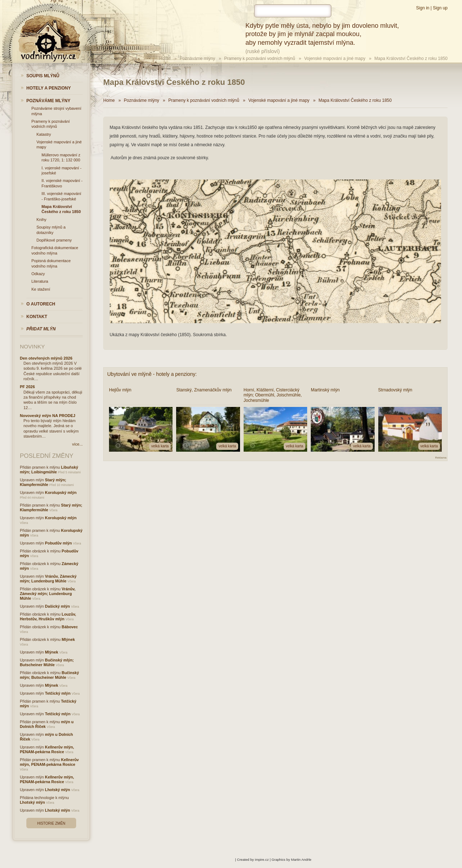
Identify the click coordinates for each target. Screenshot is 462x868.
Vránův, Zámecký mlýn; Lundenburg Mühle (48, 579)
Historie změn (51, 823)
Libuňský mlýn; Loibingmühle (49, 470)
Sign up (440, 8)
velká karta (160, 446)
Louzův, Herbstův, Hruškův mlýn (48, 617)
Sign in (423, 8)
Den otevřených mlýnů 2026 (46, 358)
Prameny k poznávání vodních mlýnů (260, 58)
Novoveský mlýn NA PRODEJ (48, 416)
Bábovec (70, 627)
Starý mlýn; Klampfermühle (43, 482)
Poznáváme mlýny (197, 58)
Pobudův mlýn (58, 543)
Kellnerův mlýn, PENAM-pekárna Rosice (47, 749)
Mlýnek (68, 639)
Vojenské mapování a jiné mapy (335, 58)
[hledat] (293, 11)
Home (165, 58)
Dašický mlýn (58, 606)
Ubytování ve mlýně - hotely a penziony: (152, 374)
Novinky (32, 346)
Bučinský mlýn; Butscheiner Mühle (47, 662)
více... (77, 444)
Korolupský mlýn (61, 492)
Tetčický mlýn (58, 693)
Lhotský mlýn (58, 790)
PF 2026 (27, 387)
